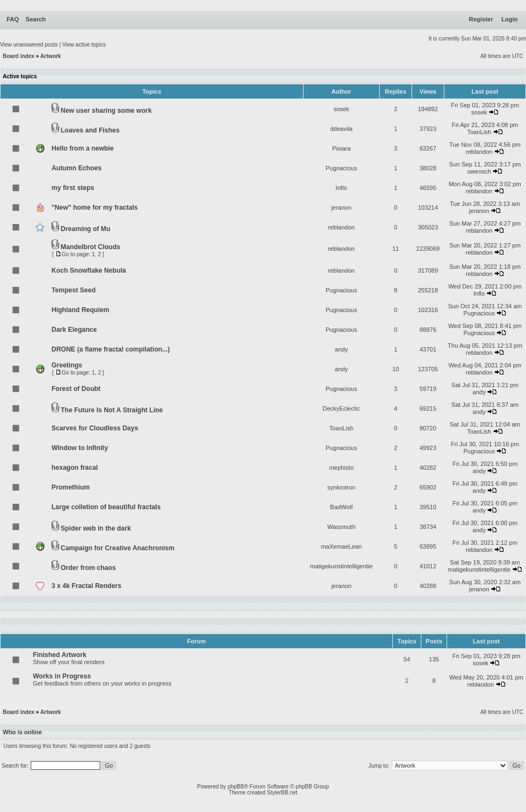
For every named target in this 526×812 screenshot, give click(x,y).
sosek (342, 109)
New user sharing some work (106, 111)
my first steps (73, 188)
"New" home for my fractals (95, 208)
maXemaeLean (342, 546)
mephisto (342, 468)
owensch (479, 171)
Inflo (342, 188)
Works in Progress (62, 676)
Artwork (51, 56)
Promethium (71, 487)
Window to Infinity (80, 448)
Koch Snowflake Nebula (89, 270)
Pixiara (341, 148)
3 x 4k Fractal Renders (86, 586)
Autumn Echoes (76, 168)
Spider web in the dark (96, 528)
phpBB (236, 787)
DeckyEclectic (341, 408)
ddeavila (342, 129)
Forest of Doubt (76, 389)
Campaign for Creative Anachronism (118, 548)
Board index (19, 56)
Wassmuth (341, 527)
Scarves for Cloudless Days (95, 428)
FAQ (13, 19)
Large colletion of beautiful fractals (106, 507)
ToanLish (479, 132)
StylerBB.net (282, 793)
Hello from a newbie (82, 148)
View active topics (84, 45)
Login (510, 19)
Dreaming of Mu (86, 229)
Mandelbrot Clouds (91, 247)
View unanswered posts (29, 45)
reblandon (479, 152)
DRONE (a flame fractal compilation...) (111, 349)
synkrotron (341, 487)
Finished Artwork (60, 655)
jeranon (342, 208)
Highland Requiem (80, 310)
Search (36, 19)
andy (341, 349)
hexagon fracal (75, 468)
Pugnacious (341, 168)
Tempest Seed (73, 290)
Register (481, 19)
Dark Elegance (74, 330)
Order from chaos (88, 568)
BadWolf (341, 507)
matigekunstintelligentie (341, 566)
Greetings (67, 365)
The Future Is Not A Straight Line (112, 410)
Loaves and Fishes (90, 130)
